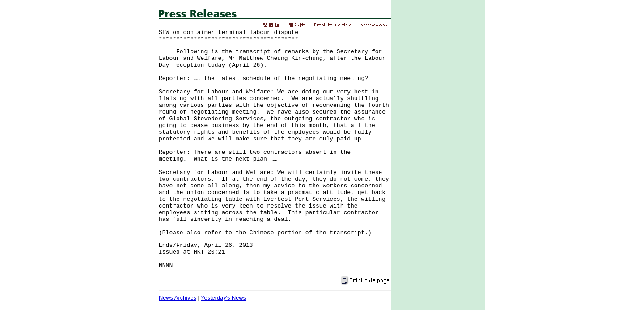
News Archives (178, 298)
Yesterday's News (223, 298)
